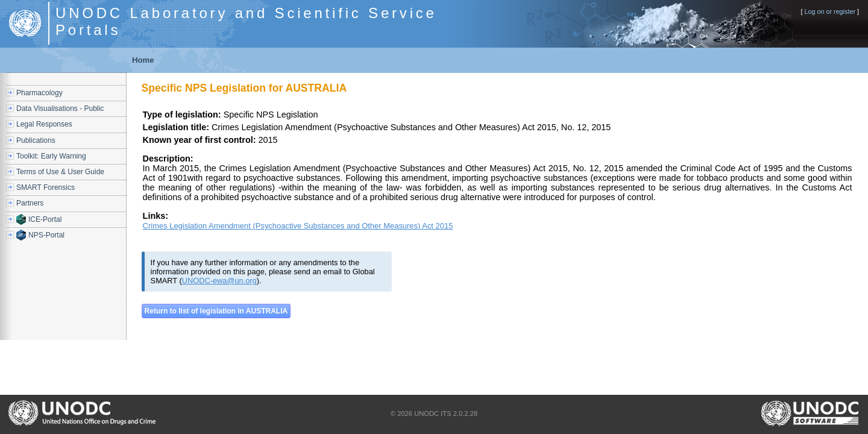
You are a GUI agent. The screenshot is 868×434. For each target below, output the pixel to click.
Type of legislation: (182, 115)
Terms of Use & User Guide (60, 172)
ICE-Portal (45, 219)
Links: (156, 216)
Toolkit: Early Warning (51, 156)
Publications (36, 140)
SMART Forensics (46, 187)
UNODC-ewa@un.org (219, 281)
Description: (168, 159)
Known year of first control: (200, 140)
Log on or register (830, 11)
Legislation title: (176, 127)
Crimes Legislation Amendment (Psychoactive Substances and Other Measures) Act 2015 (298, 226)
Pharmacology (39, 93)
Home (143, 60)
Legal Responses (44, 124)
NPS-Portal (46, 235)
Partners (30, 203)
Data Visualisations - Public (60, 108)
